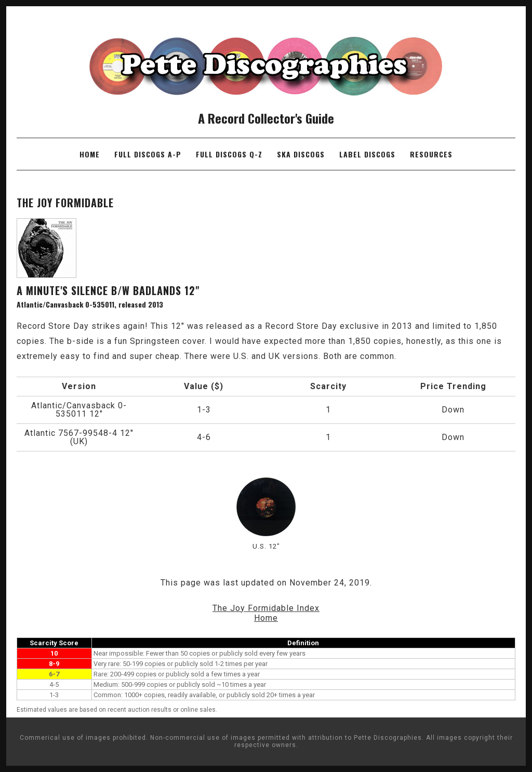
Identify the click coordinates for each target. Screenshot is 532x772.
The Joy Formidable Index (266, 608)
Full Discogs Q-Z (229, 154)
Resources (431, 154)
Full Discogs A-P (148, 154)
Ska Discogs (301, 154)
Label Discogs (367, 154)
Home (90, 154)
